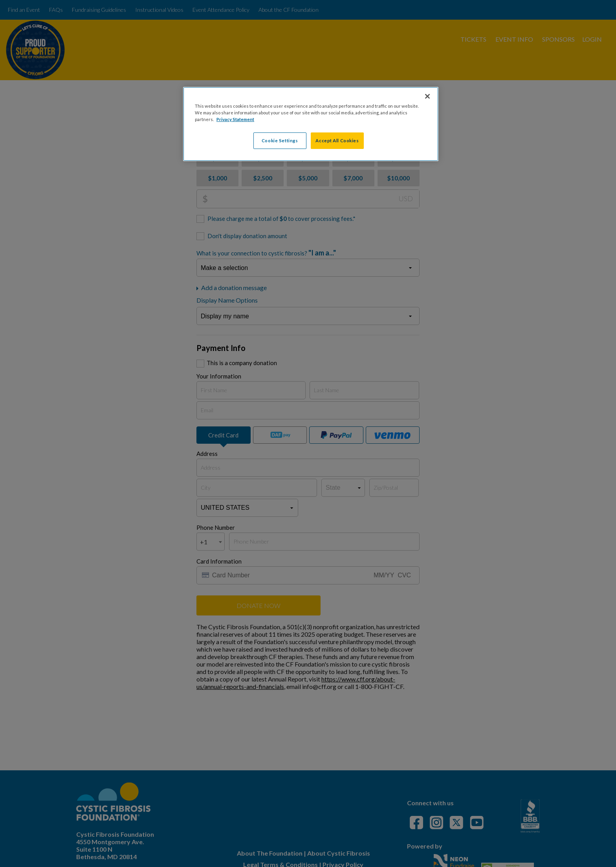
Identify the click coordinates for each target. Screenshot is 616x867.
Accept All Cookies (337, 141)
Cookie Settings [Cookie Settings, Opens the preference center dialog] (280, 141)
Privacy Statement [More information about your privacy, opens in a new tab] (235, 119)
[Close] (427, 96)
